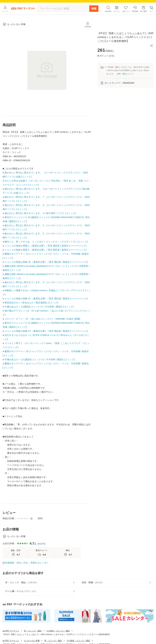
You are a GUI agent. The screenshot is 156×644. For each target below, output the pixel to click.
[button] (151, 46)
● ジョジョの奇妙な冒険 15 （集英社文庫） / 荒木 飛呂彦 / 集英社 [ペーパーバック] (45, 299)
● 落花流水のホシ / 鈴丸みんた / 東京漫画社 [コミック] (30, 303)
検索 (94, 9)
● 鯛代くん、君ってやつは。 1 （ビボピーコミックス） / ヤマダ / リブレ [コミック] (45, 242)
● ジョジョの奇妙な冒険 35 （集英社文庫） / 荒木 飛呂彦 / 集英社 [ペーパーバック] (45, 262)
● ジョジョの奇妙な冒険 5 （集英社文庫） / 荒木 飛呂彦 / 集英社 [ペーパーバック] (44, 250)
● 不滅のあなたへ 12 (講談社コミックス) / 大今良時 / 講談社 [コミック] (39, 359)
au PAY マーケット (11, 631)
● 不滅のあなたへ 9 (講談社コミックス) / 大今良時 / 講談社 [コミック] (38, 307)
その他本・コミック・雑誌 (58, 631)
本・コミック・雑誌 (33, 631)
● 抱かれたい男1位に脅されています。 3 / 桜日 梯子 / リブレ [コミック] (39, 213)
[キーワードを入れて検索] (64, 9)
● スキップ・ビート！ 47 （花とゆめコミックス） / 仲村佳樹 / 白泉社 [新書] (41, 319)
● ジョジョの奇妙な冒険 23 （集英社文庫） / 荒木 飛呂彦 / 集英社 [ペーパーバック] (45, 331)
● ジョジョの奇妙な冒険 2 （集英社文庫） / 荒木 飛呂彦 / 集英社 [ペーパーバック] (44, 246)
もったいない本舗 (32, 641)
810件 (41, 544)
